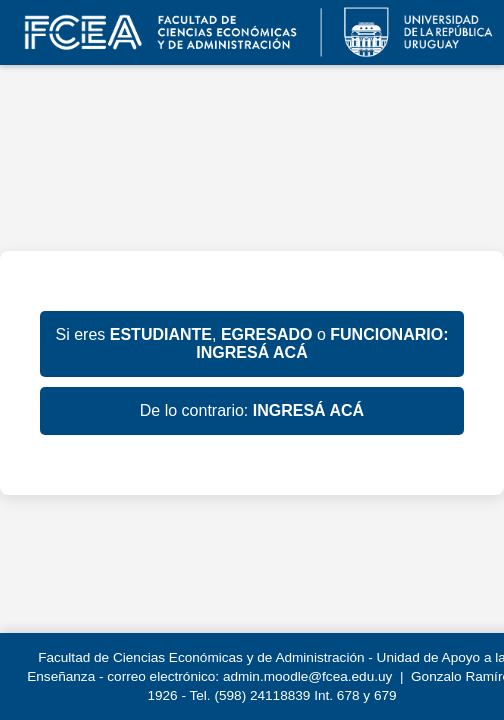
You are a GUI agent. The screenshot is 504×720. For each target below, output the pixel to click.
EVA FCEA (252, 32)
